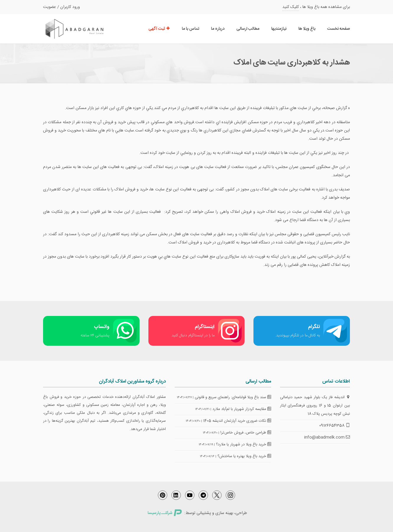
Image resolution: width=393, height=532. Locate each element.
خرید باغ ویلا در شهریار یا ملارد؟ (244, 444)
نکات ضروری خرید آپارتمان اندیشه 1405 (237, 421)
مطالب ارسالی (248, 29)
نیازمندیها (279, 29)
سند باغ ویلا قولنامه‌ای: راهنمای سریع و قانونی (233, 397)
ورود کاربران (70, 7)
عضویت (50, 7)
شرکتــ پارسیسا (165, 513)
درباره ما (218, 29)
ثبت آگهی (159, 29)
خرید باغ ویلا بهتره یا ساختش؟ (244, 456)
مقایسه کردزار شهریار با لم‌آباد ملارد (242, 409)
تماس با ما (190, 29)
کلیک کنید (291, 7)
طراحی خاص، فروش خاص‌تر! (246, 433)
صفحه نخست (339, 29)
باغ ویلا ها (307, 29)
